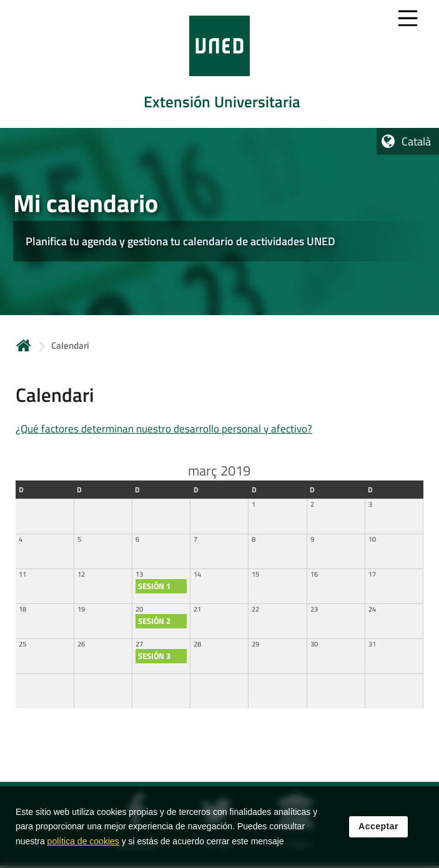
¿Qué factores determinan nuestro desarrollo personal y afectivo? (164, 429)
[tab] (219, 64)
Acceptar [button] (378, 826)
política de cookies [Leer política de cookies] (83, 841)
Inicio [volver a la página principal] (24, 345)
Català (416, 141)
